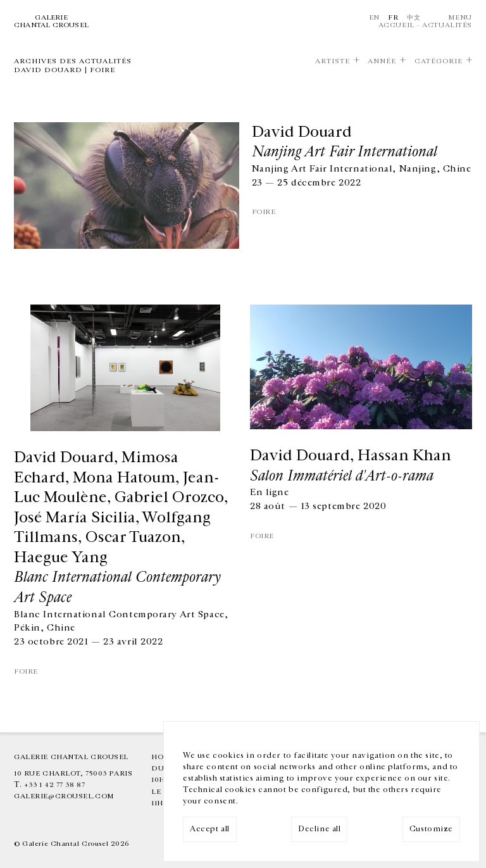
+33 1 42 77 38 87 (55, 785)
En (374, 17)
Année (382, 61)
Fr (393, 17)
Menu (460, 17)
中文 (414, 17)
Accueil (396, 25)
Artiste (333, 61)
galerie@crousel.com (64, 796)
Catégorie (439, 61)
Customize (431, 829)
